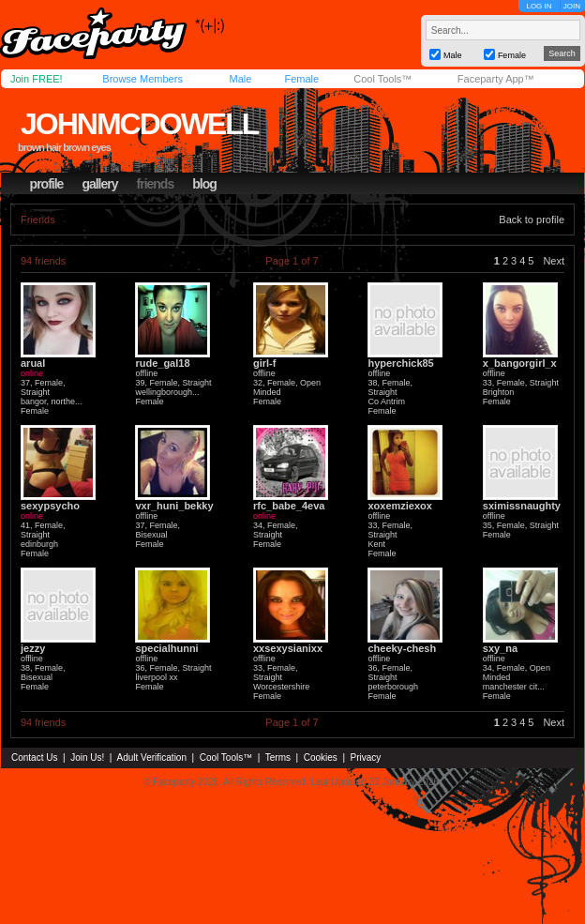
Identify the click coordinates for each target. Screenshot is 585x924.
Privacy (366, 757)
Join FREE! (37, 79)
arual (33, 363)
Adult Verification (151, 757)
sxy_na (500, 648)
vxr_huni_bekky (174, 506)
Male (240, 79)
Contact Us (34, 757)
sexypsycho (50, 506)
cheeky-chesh (402, 648)
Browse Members (142, 79)
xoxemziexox (399, 506)
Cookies (321, 757)
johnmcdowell (139, 124)
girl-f (264, 363)
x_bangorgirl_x (520, 363)
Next (554, 261)
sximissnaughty (522, 506)
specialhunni (166, 648)
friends (156, 184)
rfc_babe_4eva (289, 506)
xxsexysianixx (288, 648)
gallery (99, 184)
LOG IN (539, 6)
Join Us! (87, 757)
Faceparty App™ (496, 79)
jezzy (33, 648)
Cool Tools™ (382, 79)
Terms (278, 757)
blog (204, 184)
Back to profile (532, 220)
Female (301, 79)
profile (47, 184)
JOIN (572, 6)
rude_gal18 (162, 363)
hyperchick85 (400, 363)
